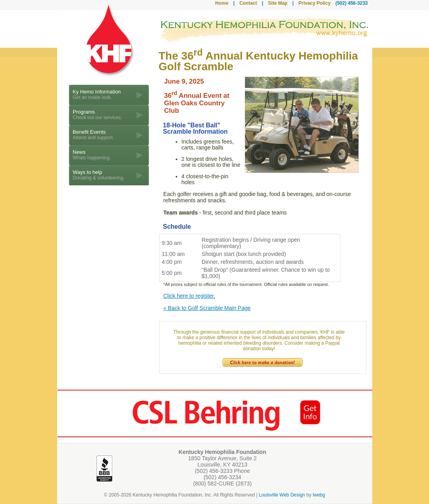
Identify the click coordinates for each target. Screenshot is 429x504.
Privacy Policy (315, 3)
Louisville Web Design (282, 495)
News (92, 155)
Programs (97, 115)
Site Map (278, 3)
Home (222, 3)
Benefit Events (94, 135)
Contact (248, 3)
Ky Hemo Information (97, 94)
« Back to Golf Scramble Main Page (207, 308)
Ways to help (99, 175)
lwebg (319, 495)
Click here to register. (189, 296)
